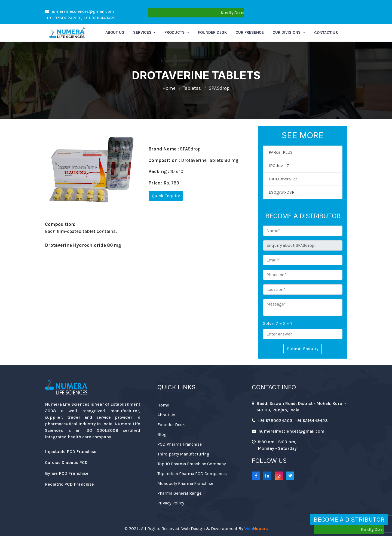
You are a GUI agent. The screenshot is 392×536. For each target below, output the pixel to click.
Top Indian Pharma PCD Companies (192, 474)
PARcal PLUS (281, 152)
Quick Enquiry (166, 196)
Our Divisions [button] (287, 32)
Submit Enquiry (303, 349)
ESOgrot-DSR (282, 192)
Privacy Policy (171, 503)
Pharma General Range (179, 493)
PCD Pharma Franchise (180, 444)
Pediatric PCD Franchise (69, 484)
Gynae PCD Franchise (67, 473)
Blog (162, 434)
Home (169, 88)
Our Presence (250, 32)
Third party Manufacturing (183, 454)
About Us (166, 415)
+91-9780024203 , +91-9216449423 (80, 18)
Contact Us (326, 33)
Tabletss (192, 88)
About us (115, 32)
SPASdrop (219, 88)
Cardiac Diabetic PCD (66, 462)
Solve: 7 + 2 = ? (278, 323)
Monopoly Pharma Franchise (185, 483)
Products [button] (175, 32)
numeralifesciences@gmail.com (79, 11)
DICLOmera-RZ (283, 179)
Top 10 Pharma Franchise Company (192, 464)
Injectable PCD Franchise (71, 452)
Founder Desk (212, 32)
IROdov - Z (279, 166)
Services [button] (143, 32)
